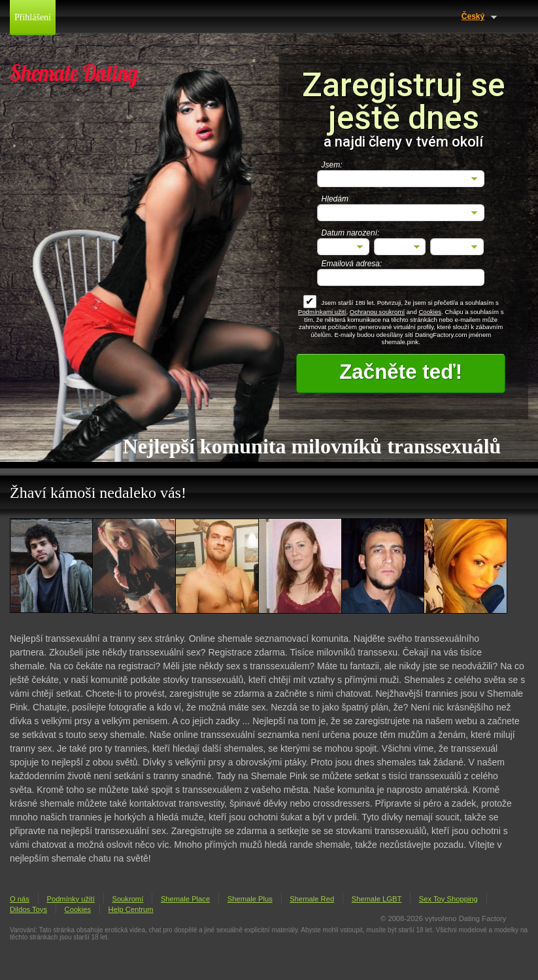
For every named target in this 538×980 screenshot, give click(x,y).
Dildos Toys (28, 909)
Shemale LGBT (377, 899)
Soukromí (127, 899)
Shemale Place (185, 899)
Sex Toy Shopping (448, 899)
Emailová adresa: (352, 264)
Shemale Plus (250, 899)
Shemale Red (312, 899)
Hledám (335, 199)
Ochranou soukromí (377, 312)
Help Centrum (131, 909)
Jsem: (332, 165)
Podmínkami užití (322, 312)
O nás (20, 899)
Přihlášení (33, 17)
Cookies (430, 312)
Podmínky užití (70, 899)
